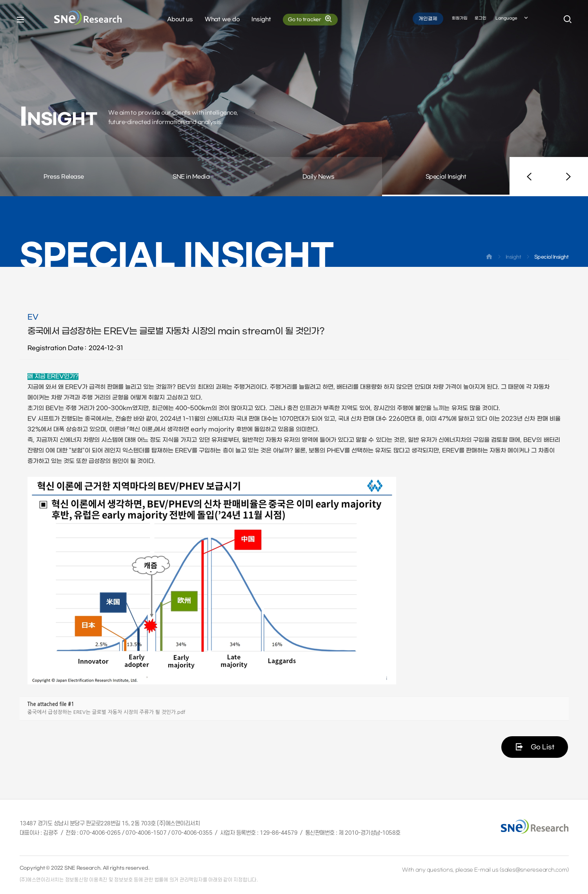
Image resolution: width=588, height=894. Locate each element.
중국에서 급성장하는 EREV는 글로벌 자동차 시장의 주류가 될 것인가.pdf (106, 712)
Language (512, 19)
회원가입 (460, 19)
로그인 (481, 19)
